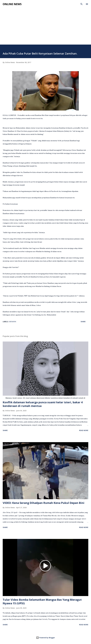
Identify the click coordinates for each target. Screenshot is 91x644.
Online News (12, 4)
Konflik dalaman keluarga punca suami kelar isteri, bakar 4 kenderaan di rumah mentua (43, 404)
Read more (84, 430)
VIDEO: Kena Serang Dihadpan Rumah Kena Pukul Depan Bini (44, 503)
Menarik (13, 322)
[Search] (82, 4)
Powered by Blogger (45, 638)
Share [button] (83, 322)
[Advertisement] (45, 24)
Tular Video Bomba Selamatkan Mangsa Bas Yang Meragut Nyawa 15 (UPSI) (42, 601)
